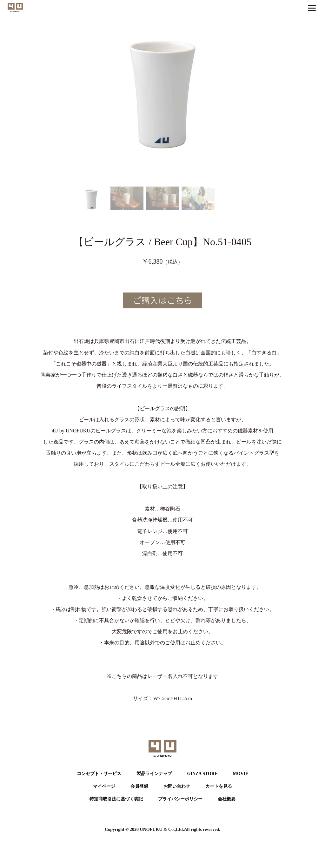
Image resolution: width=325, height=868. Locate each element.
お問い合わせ (177, 786)
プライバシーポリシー (180, 799)
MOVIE (240, 774)
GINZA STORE (202, 774)
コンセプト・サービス (99, 774)
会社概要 (227, 799)
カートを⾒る (219, 786)
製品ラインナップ (154, 774)
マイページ (104, 786)
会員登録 (139, 786)
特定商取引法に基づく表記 (116, 799)
